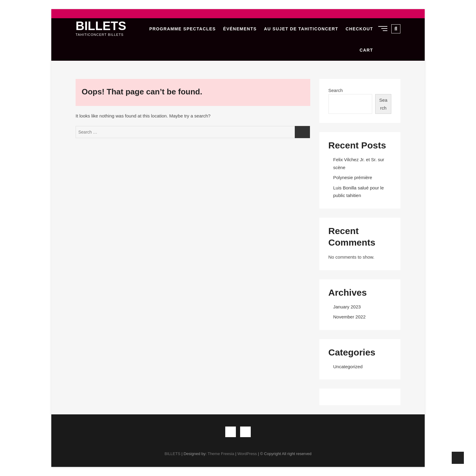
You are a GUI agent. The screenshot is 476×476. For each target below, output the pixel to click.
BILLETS (101, 26)
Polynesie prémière (353, 177)
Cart (366, 50)
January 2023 (347, 307)
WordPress (247, 454)
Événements (240, 29)
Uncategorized (348, 367)
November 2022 (350, 317)
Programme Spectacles (183, 29)
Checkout (359, 29)
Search (336, 90)
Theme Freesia (221, 454)
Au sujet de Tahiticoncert (301, 29)
